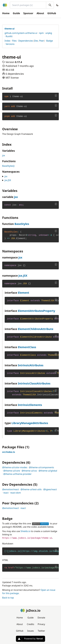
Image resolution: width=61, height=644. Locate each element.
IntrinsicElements (30, 405)
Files (14, 41)
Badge (50, 41)
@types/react (50, 489)
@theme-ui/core (12, 471)
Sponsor (28, 13)
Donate (41, 618)
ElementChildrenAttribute (36, 329)
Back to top (8, 598)
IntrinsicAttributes (31, 365)
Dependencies (26, 41)
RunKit (9, 36)
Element (23, 293)
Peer (41, 41)
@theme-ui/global (48, 471)
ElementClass (27, 347)
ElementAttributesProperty (37, 311)
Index (7, 41)
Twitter (41, 631)
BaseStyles (22, 224)
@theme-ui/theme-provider (17, 474)
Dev (36, 41)
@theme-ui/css (29, 471)
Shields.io (26, 531)
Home (6, 13)
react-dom (15, 493)
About (40, 13)
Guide (16, 13)
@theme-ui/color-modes (15, 467)
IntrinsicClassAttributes (34, 383)
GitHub (52, 13)
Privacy (41, 624)
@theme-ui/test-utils (31, 489)
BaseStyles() (8, 166)
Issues (30, 631)
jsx (4, 155)
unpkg (49, 33)
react (6, 493)
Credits (31, 624)
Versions (10, 44)
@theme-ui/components (41, 467)
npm (41, 33)
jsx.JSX (8, 180)
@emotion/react (11, 489)
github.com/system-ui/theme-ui (21, 33)
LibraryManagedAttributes (30, 423)
